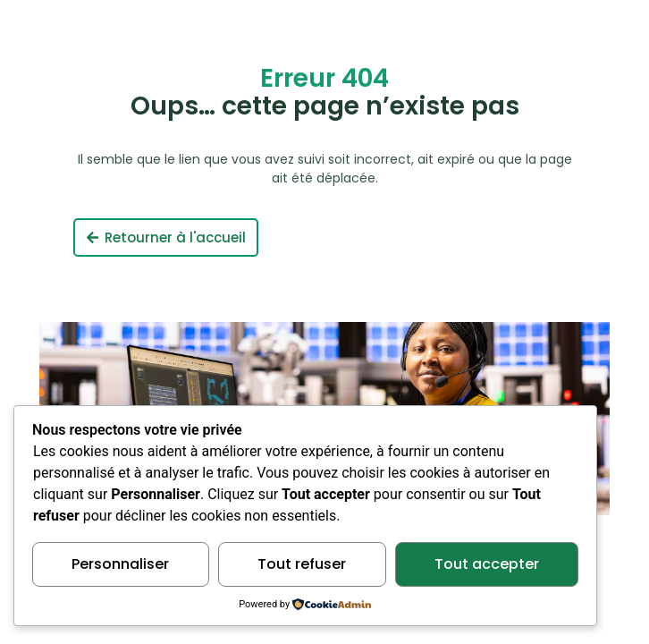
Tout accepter (487, 564)
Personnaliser (120, 564)
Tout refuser (302, 564)
